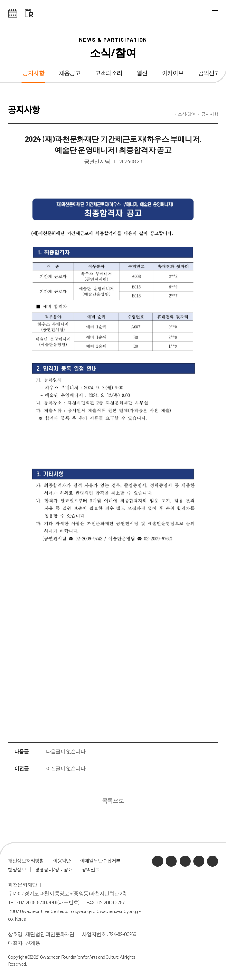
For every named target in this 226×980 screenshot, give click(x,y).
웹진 (142, 73)
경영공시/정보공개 (54, 869)
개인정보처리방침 (26, 860)
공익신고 (91, 869)
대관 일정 (29, 13)
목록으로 (113, 800)
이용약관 (62, 860)
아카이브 (173, 73)
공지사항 (33, 73)
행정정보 (17, 869)
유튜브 (185, 861)
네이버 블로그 (171, 861)
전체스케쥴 (13, 13)
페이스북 (213, 861)
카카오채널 (158, 861)
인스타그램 (199, 861)
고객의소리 (109, 73)
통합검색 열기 (200, 14)
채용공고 (70, 73)
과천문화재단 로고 (113, 13)
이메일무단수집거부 (100, 860)
